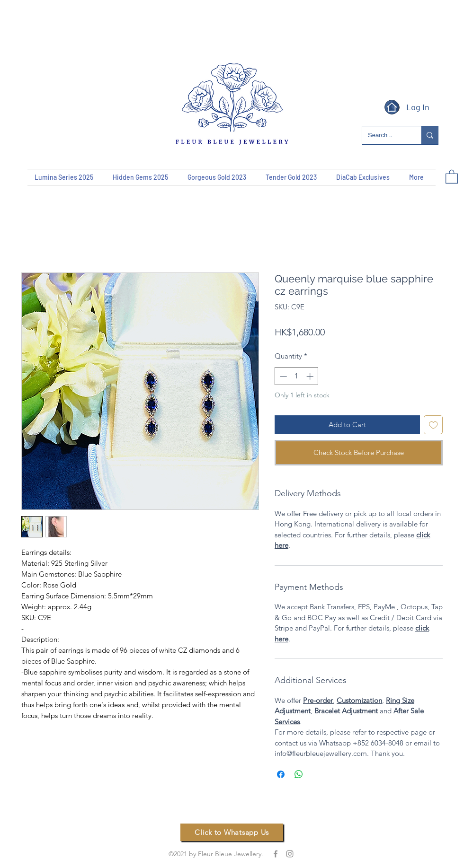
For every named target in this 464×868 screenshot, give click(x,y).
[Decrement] (282, 376)
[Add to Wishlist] (433, 425)
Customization (359, 700)
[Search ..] (385, 136)
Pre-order (318, 700)
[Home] (392, 107)
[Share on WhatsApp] (299, 774)
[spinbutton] (297, 376)
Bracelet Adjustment (346, 711)
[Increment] (311, 376)
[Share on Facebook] (281, 774)
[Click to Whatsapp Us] (232, 832)
